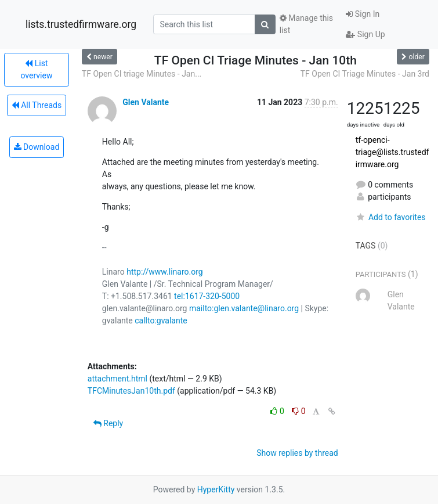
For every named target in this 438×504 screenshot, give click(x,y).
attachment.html (117, 379)
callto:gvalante (161, 321)
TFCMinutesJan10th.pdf (131, 391)
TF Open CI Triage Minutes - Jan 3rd (365, 74)
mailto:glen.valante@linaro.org (244, 308)
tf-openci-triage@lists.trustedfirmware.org (392, 152)
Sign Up (365, 34)
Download (37, 147)
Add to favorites (391, 217)
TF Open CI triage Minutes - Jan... (142, 74)
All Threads (37, 105)
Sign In (363, 14)
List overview (36, 69)
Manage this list (306, 24)
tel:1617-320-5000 (207, 296)
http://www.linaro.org (164, 272)
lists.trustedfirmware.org (81, 24)
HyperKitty (216, 489)
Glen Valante (146, 102)
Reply (108, 423)
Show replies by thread (297, 453)
